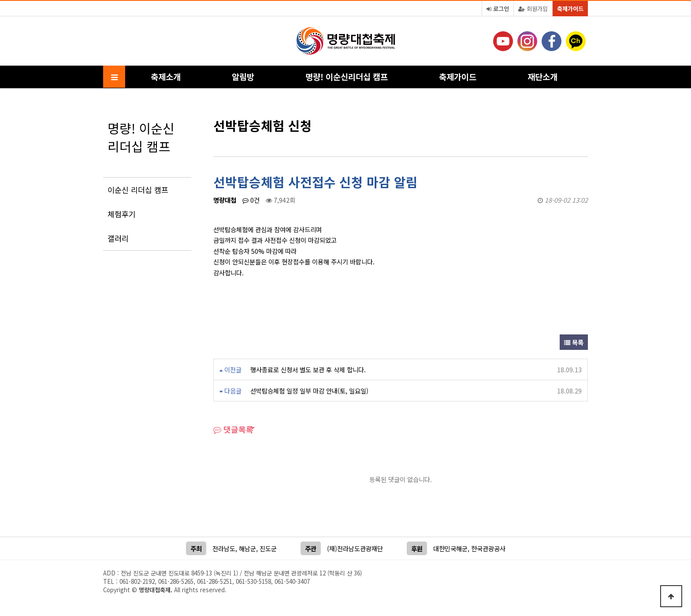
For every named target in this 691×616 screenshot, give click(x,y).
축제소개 (166, 76)
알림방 (243, 76)
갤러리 (118, 238)
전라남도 (224, 548)
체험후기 (122, 214)
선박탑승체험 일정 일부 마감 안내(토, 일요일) (309, 391)
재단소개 (542, 76)
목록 (574, 342)
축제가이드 (570, 9)
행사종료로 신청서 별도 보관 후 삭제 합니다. (308, 369)
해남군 (247, 548)
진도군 (268, 548)
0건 (251, 200)
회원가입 (533, 9)
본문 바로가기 (0, 0)
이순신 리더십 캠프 (138, 190)
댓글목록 (233, 429)
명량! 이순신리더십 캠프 (347, 76)
